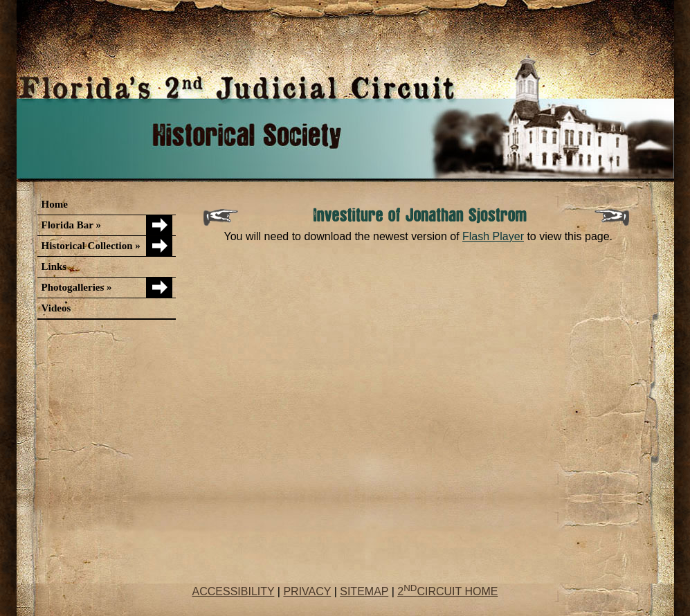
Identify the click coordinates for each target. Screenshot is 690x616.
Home (55, 204)
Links (54, 266)
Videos (56, 308)
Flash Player (493, 236)
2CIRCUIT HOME (447, 591)
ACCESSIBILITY (234, 591)
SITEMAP (364, 591)
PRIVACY (307, 591)
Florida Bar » (71, 225)
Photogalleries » (77, 287)
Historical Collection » (91, 246)
